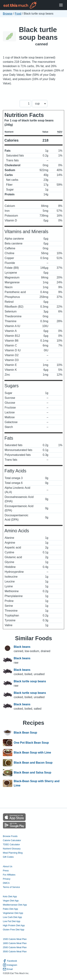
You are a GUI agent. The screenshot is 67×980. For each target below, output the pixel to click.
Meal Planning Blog (13, 853)
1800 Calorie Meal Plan (15, 943)
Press (6, 871)
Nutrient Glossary (12, 849)
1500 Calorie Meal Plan (15, 939)
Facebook (10, 961)
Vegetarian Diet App (13, 913)
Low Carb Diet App (12, 917)
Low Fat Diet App (12, 921)
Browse (8, 14)
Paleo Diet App (10, 909)
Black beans (22, 647)
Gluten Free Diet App (14, 930)
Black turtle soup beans (38, 33)
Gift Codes (8, 857)
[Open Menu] (61, 5)
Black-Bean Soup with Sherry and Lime (37, 783)
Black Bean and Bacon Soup (33, 763)
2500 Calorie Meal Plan (15, 947)
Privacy (7, 879)
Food (18, 14)
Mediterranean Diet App (15, 905)
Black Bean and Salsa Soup (33, 773)
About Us (8, 866)
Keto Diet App (10, 896)
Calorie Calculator (12, 840)
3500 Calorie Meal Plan (15, 951)
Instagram (10, 965)
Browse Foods (10, 836)
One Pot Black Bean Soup (31, 743)
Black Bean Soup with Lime (32, 753)
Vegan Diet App (11, 901)
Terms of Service (11, 887)
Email (8, 969)
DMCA (6, 883)
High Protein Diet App (14, 925)
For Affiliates (9, 875)
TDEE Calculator (11, 844)
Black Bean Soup (25, 733)
